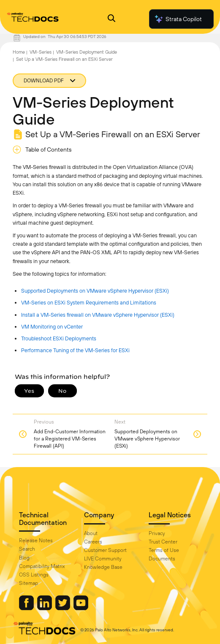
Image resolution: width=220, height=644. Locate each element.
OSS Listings (34, 575)
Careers (93, 542)
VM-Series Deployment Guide (87, 52)
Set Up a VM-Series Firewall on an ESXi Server (64, 59)
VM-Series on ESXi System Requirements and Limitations (89, 303)
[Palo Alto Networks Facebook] (27, 608)
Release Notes (36, 541)
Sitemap (29, 583)
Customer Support (105, 550)
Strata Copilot (178, 19)
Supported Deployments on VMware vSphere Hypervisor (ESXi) (95, 291)
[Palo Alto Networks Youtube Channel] (81, 608)
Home (19, 52)
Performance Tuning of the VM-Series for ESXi (75, 350)
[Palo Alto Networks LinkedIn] (45, 608)
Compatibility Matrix (42, 566)
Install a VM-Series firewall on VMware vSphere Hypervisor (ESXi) (98, 315)
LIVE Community (103, 559)
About (91, 533)
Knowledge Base (103, 567)
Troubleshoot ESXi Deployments (59, 338)
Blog (24, 558)
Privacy (157, 533)
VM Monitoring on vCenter (52, 327)
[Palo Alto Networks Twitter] (63, 608)
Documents (162, 559)
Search (27, 549)
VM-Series (41, 52)
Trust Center (163, 542)
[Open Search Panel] (111, 19)
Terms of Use (164, 550)
